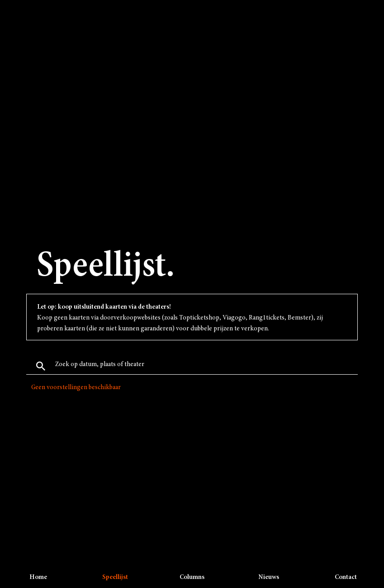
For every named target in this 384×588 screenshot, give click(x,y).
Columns (192, 577)
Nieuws (269, 577)
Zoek (41, 366)
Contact (346, 577)
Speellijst (115, 577)
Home (38, 577)
